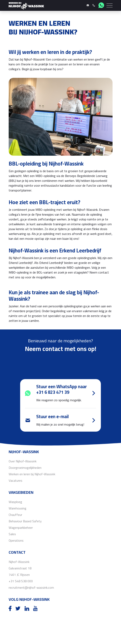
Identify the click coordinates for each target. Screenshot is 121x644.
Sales (12, 534)
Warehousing (18, 508)
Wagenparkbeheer (21, 528)
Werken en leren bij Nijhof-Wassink (32, 474)
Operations (16, 540)
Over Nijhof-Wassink (23, 461)
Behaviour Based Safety (25, 521)
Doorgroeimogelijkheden (25, 468)
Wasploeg (15, 502)
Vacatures (16, 480)
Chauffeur (15, 515)
